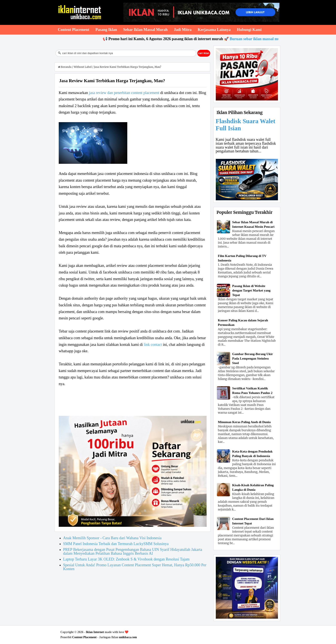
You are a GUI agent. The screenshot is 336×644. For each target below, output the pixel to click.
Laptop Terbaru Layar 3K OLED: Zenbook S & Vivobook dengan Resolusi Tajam (126, 559)
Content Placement (84, 637)
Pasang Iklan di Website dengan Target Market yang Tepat (251, 290)
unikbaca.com (128, 637)
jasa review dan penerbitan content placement (124, 93)
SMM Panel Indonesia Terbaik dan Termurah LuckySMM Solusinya (116, 544)
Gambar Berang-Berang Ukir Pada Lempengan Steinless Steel (253, 358)
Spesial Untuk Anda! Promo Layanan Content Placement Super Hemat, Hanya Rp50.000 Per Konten (135, 567)
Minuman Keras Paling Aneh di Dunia (244, 422)
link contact (153, 345)
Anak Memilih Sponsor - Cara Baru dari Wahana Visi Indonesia (112, 538)
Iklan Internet (95, 632)
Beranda (65, 67)
